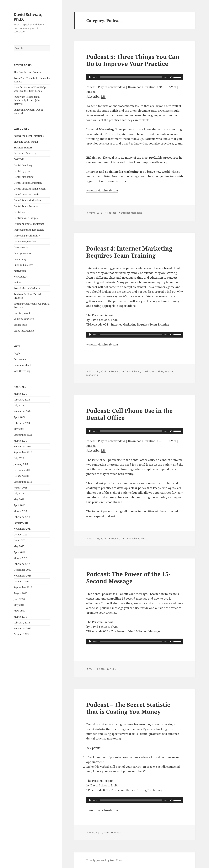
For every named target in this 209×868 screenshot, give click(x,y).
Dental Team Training (26, 206)
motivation (20, 271)
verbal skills (20, 325)
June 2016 (19, 599)
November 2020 (23, 447)
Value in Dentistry (24, 319)
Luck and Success (23, 265)
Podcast (18, 283)
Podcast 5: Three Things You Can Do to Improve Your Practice (133, 60)
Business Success (23, 148)
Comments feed (22, 365)
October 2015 (21, 634)
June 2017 (19, 540)
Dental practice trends (26, 195)
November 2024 (23, 411)
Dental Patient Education (28, 183)
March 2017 (20, 558)
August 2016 (20, 593)
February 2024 (22, 423)
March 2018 (20, 511)
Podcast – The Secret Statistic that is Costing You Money (128, 708)
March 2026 (20, 394)
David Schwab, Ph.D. (28, 17)
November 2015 (23, 628)
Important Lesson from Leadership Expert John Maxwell (27, 100)
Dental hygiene (22, 171)
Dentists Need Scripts (26, 218)
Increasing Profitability (27, 236)
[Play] (90, 77)
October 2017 (21, 535)
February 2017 (22, 564)
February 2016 (22, 623)
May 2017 (19, 546)
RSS (103, 97)
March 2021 (20, 441)
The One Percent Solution (28, 72)
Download (135, 87)
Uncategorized (22, 313)
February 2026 (22, 400)
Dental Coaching (23, 165)
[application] (135, 77)
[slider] (131, 77)
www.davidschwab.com (102, 190)
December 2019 (22, 470)
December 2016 (22, 570)
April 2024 (19, 417)
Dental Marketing (24, 177)
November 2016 (23, 576)
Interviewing (21, 247)
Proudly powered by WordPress (104, 860)
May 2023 (19, 429)
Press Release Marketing (27, 288)
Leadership (20, 259)
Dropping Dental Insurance (29, 224)
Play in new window (111, 87)
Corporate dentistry (25, 153)
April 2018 (19, 505)
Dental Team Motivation (27, 200)
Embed (91, 92)
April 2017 (19, 552)
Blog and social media (26, 142)
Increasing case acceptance (29, 230)
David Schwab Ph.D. (152, 371)
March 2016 (20, 617)
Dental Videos (21, 212)
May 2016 (19, 605)
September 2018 (23, 482)
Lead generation (23, 253)
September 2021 (23, 435)
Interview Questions (25, 241)
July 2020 (19, 458)
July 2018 (19, 493)
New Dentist (21, 277)
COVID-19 (19, 159)
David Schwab (133, 371)
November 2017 (23, 529)
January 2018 (21, 523)
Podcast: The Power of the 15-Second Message (128, 577)
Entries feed (20, 359)
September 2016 (23, 587)
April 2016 (19, 611)
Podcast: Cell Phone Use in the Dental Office (129, 414)
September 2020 (23, 452)
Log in (17, 353)
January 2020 (21, 464)
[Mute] (171, 77)
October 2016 (21, 582)
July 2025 (19, 405)
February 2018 (22, 517)
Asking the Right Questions (29, 136)
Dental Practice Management (30, 189)
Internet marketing (132, 213)
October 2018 (21, 476)
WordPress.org (22, 371)
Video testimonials (24, 331)
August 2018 (20, 488)
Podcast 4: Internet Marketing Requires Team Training (129, 252)
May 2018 (19, 499)
